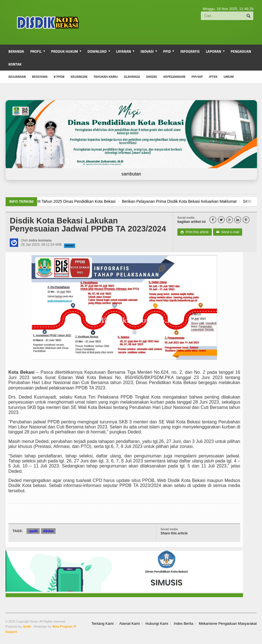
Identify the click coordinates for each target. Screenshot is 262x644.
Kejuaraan (17, 77)
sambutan (131, 174)
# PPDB (59, 77)
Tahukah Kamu (106, 77)
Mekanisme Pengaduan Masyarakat (228, 624)
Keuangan (79, 77)
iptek (213, 77)
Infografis (190, 51)
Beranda (16, 51)
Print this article (195, 232)
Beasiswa (40, 77)
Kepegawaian (174, 77)
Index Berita (183, 624)
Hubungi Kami (157, 624)
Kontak (15, 64)
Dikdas (152, 77)
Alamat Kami (130, 624)
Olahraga (132, 77)
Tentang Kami (103, 624)
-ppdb (33, 531)
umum (228, 77)
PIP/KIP (197, 77)
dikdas (70, 246)
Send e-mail (228, 232)
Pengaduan (241, 51)
